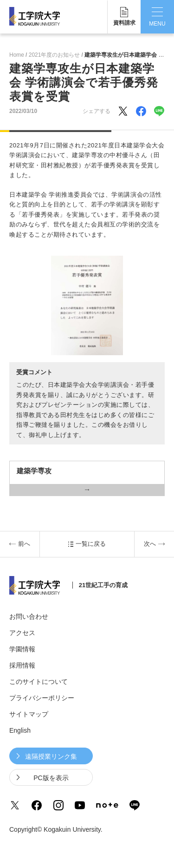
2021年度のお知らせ (55, 55)
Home (17, 55)
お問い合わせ (29, 616)
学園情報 (22, 649)
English (20, 730)
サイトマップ (29, 714)
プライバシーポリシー (42, 698)
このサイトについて (39, 682)
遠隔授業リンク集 (51, 756)
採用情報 (22, 665)
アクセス (22, 633)
